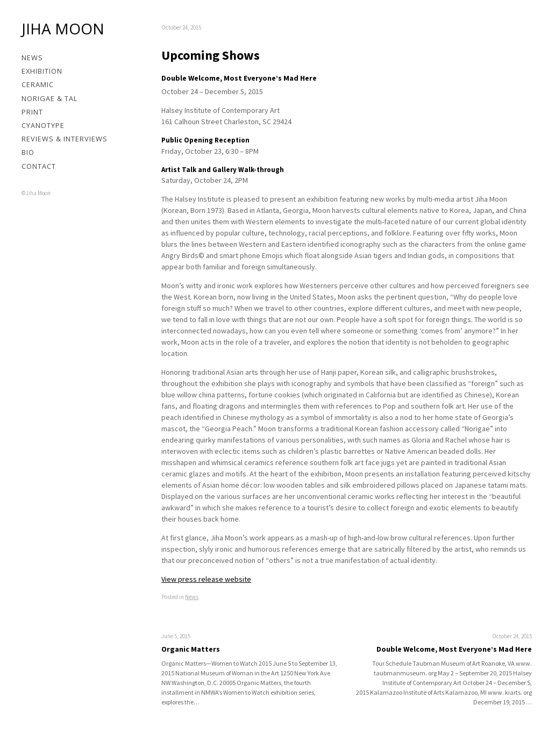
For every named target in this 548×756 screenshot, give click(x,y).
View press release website (206, 579)
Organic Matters (191, 649)
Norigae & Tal (49, 98)
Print (32, 112)
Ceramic (38, 84)
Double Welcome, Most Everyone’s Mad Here (454, 649)
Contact (39, 166)
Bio (28, 152)
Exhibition (42, 71)
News (32, 58)
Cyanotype (43, 125)
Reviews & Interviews (65, 139)
